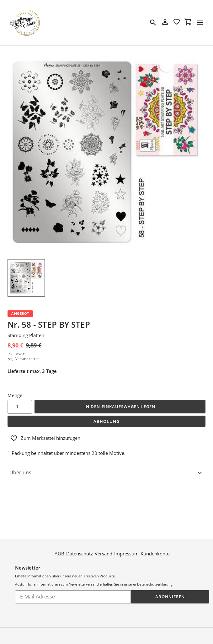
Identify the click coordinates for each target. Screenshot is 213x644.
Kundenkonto (155, 540)
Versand (104, 540)
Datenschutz (80, 540)
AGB (59, 540)
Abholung (106, 421)
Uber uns (106, 473)
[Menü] (200, 23)
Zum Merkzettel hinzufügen (45, 438)
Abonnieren (170, 583)
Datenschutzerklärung (155, 570)
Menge (15, 395)
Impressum (126, 540)
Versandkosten (27, 359)
